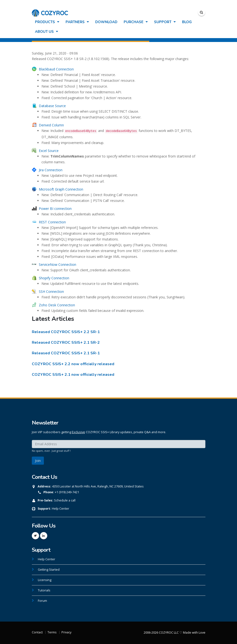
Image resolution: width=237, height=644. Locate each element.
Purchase (136, 22)
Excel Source (49, 151)
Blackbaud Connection (56, 69)
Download (106, 22)
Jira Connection (51, 170)
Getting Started (49, 570)
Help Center (61, 509)
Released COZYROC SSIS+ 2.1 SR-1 (66, 353)
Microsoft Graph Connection (61, 189)
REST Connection (52, 222)
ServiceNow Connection (58, 264)
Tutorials (44, 590)
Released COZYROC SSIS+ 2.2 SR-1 (66, 332)
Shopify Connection (54, 278)
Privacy (66, 632)
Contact (37, 632)
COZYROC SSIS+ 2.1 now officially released (73, 375)
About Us (47, 32)
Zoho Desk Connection (57, 305)
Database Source (52, 106)
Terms (52, 632)
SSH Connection (51, 291)
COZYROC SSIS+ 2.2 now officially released (73, 364)
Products (47, 22)
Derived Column (51, 125)
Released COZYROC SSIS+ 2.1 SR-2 (66, 343)
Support (165, 22)
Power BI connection (55, 209)
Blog (187, 22)
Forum (42, 601)
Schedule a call (65, 500)
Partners (77, 22)
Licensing (45, 580)
